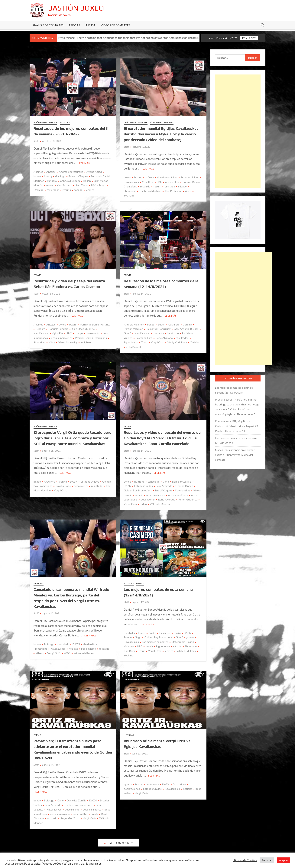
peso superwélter (62, 338)
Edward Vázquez (78, 176)
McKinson (173, 333)
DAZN (74, 482)
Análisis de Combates (48, 25)
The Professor (173, 191)
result (157, 186)
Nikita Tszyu (98, 185)
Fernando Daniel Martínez (95, 324)
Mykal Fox (148, 182)
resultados (53, 190)
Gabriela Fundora (70, 181)
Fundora (52, 181)
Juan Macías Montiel (83, 329)
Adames (38, 172)
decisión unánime (167, 177)
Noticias (65, 122)
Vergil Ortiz (158, 342)
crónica (150, 177)
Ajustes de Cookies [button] (245, 860)
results (67, 190)
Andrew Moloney (134, 324)
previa (149, 646)
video (188, 191)
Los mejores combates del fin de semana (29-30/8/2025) (234, 390)
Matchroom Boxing (183, 642)
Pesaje (37, 275)
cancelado (154, 482)
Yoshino (195, 342)
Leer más (84, 163)
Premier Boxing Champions (91, 338)
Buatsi (161, 324)
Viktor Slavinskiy (68, 342)
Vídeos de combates (116, 25)
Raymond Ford (144, 338)
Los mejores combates (155, 642)
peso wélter (172, 182)
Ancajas (51, 172)
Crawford (50, 482)
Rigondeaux (163, 646)
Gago (138, 637)
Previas (75, 25)
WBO (67, 653)
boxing (48, 176)
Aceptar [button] (284, 860)
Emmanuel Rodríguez (158, 329)
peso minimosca (156, 495)
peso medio (93, 333)
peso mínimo (89, 649)
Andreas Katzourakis (71, 172)
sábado (78, 190)
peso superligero (178, 495)
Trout (144, 342)
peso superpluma (60, 814)
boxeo (127, 177)
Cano (166, 482)
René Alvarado (164, 338)
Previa (128, 275)
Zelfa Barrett (133, 347)
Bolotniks (129, 633)
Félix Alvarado (164, 486)
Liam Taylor (81, 185)
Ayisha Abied (94, 172)
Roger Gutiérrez (188, 499)
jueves (50, 185)
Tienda (91, 25)
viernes (90, 190)
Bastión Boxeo (76, 8)
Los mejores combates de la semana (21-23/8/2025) (236, 440)
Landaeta (158, 333)
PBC (159, 182)
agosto (128, 784)
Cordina (187, 324)
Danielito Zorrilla (182, 482)
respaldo (145, 186)
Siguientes (123, 843)
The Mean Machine (150, 191)
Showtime (191, 646)
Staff (36, 141)
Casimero (174, 324)
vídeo (144, 504)
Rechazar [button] (267, 860)
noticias (73, 649)
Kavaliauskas (64, 185)
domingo (60, 176)
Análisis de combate (45, 122)
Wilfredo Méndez (160, 504)
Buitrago (139, 482)
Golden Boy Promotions (159, 637)
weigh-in (86, 342)
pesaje (79, 333)
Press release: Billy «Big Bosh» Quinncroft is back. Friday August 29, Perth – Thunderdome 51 (237, 426)
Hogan (87, 181)
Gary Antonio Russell (186, 329)
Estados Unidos (190, 177)
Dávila (177, 633)
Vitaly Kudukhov (177, 342)
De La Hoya (179, 784)
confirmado (152, 784)
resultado (169, 186)
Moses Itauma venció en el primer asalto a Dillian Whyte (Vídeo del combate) (235, 455)
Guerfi (180, 637)
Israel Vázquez (164, 490)
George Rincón (184, 486)
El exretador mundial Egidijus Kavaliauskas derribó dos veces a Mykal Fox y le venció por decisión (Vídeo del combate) (161, 134)
